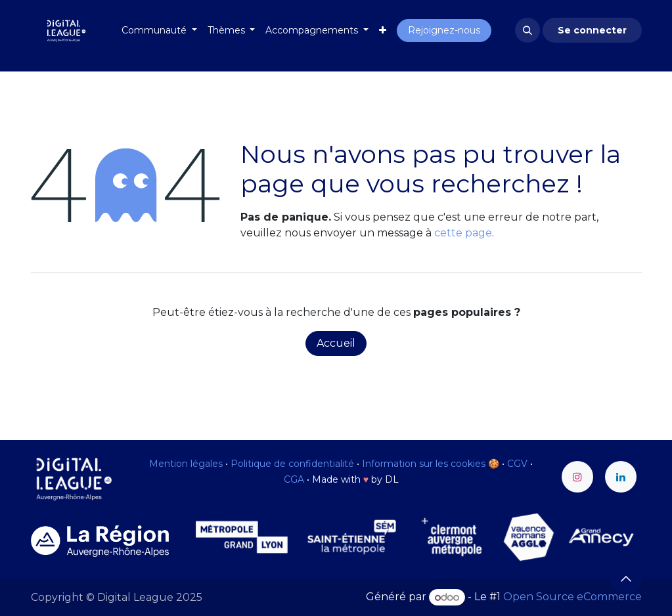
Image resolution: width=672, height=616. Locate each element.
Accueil (336, 343)
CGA (294, 479)
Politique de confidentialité (292, 464)
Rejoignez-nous (444, 30)
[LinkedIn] (621, 477)
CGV (517, 464)
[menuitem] (159, 31)
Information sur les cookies (424, 464)
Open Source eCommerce (572, 597)
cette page (463, 233)
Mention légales (186, 464)
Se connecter (592, 30)
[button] (527, 30)
